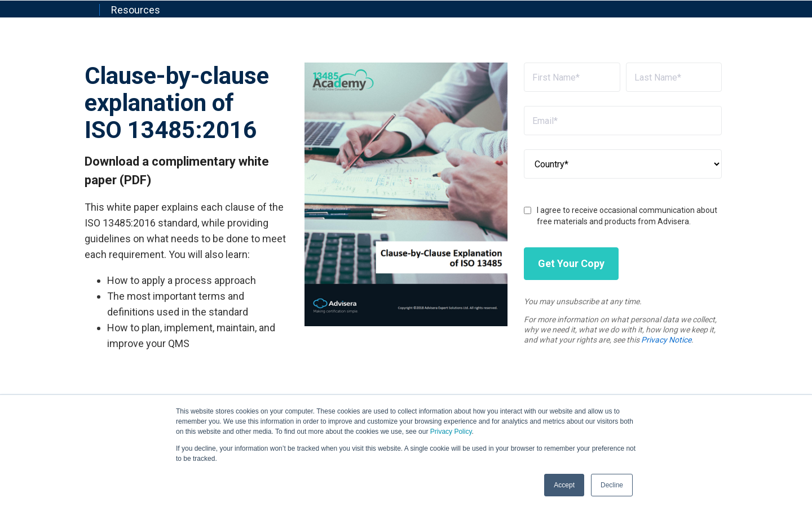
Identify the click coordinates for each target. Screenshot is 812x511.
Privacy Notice (666, 340)
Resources (136, 10)
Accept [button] (564, 485)
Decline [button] (612, 485)
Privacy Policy (451, 432)
